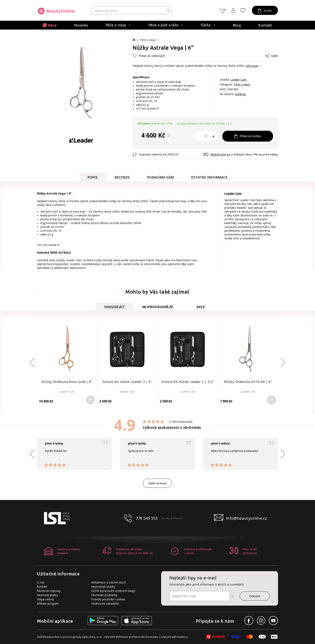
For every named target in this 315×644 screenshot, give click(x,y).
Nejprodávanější (157, 307)
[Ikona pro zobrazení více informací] (232, 597)
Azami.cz (183, 637)
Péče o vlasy (148, 40)
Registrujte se (220, 154)
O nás (41, 582)
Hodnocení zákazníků (105, 603)
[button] (283, 363)
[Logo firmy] (56, 11)
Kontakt (265, 25)
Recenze (122, 177)
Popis (93, 177)
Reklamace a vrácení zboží (108, 582)
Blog (237, 25)
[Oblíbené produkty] (243, 10)
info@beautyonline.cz (246, 518)
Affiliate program (48, 603)
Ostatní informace (209, 177)
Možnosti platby (47, 595)
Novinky (81, 25)
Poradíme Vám (160, 177)
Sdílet (272, 56)
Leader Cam (239, 80)
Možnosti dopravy (49, 591)
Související (114, 307)
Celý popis (252, 66)
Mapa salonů (46, 599)
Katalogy (240, 94)
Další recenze (157, 483)
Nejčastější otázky (103, 587)
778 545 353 (147, 518)
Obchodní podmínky (104, 595)
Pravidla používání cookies (108, 599)
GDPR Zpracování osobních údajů (113, 591)
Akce (52, 25)
